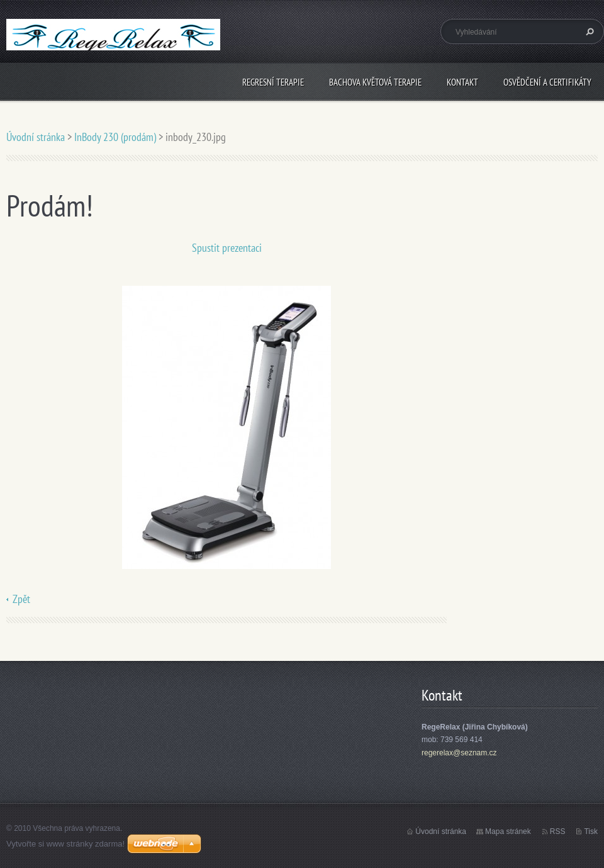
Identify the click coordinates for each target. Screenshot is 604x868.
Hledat (588, 31)
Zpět (21, 599)
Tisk (591, 831)
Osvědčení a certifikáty (547, 82)
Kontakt (462, 82)
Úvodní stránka (36, 137)
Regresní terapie (273, 82)
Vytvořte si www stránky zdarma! (65, 844)
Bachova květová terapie (375, 82)
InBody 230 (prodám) (115, 137)
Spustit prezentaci (227, 248)
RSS (558, 831)
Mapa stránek (508, 831)
